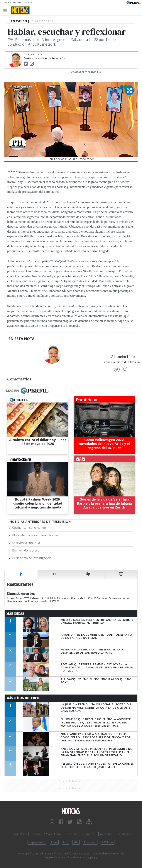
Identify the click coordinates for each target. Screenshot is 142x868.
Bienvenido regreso (26, 550)
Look (54, 842)
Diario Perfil (19, 834)
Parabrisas (124, 834)
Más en (27, 391)
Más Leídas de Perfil (23, 698)
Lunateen (90, 842)
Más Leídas (15, 614)
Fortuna (72, 834)
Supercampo (37, 842)
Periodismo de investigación (32, 558)
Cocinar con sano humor (29, 528)
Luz (65, 842)
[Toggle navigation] (6, 10)
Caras (37, 834)
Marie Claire (54, 834)
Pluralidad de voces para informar (36, 535)
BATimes (108, 842)
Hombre (89, 834)
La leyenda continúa (26, 543)
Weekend (106, 834)
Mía (76, 842)
